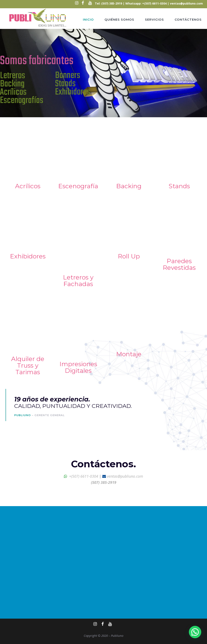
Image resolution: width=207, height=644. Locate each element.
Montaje (129, 354)
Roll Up (129, 256)
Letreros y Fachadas (78, 281)
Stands (179, 186)
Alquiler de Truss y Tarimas (28, 365)
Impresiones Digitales (78, 367)
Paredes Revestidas (179, 264)
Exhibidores (28, 256)
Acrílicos (28, 186)
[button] (195, 632)
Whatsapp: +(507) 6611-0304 (146, 3)
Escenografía (78, 186)
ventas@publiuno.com (186, 3)
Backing (129, 186)
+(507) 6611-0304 (84, 476)
